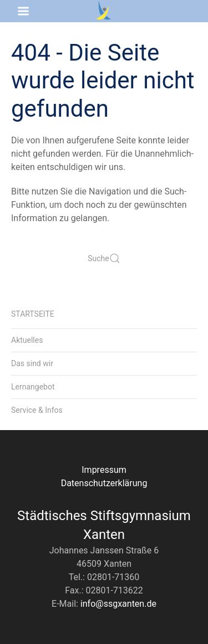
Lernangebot (33, 387)
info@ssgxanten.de (118, 604)
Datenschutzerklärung (104, 483)
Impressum (104, 470)
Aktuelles (27, 340)
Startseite (33, 314)
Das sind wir (32, 363)
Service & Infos (37, 410)
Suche (104, 258)
